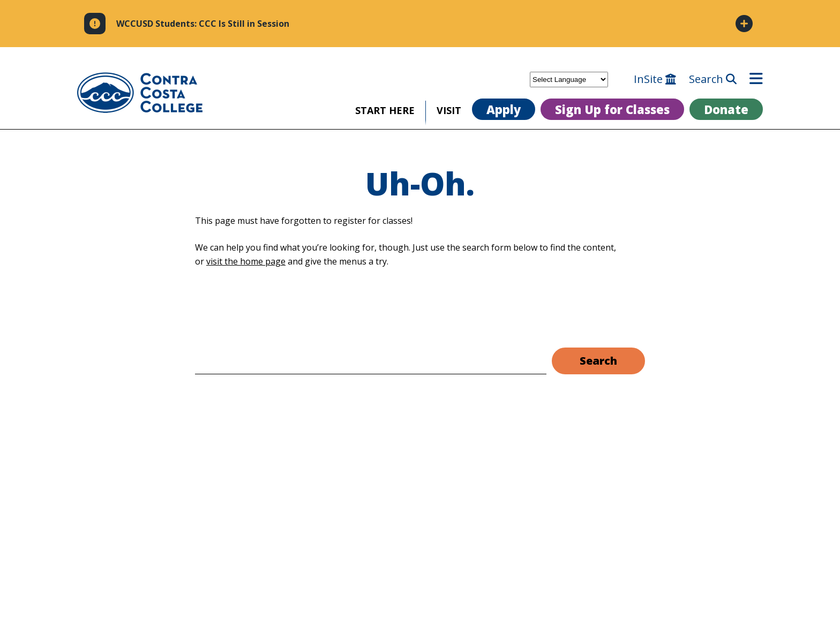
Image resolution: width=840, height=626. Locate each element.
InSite (655, 79)
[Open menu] (756, 79)
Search (713, 79)
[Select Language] (569, 80)
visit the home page (246, 261)
